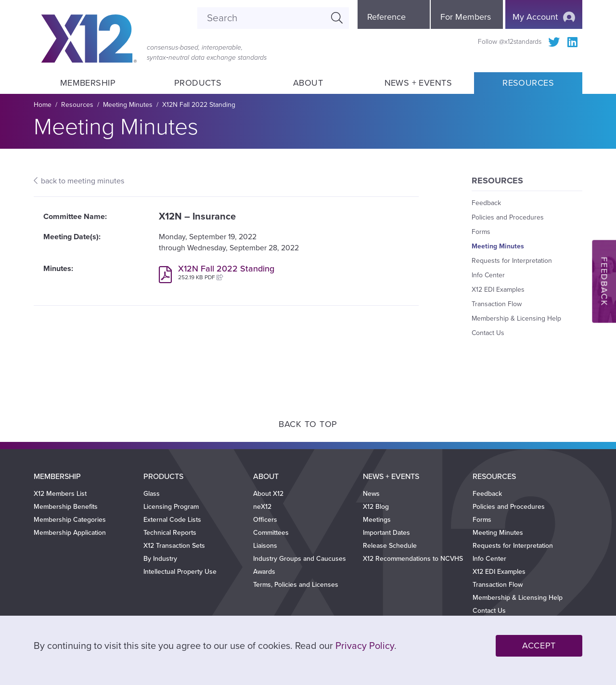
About (308, 83)
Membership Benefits (66, 507)
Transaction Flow (497, 304)
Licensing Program (171, 507)
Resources (528, 83)
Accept (539, 646)
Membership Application (70, 533)
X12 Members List (60, 494)
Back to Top (308, 424)
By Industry (160, 559)
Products (198, 83)
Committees (271, 533)
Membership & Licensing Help (516, 318)
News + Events (418, 83)
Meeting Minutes (128, 105)
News (371, 494)
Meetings (377, 520)
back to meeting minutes (83, 181)
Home (43, 105)
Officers (265, 520)
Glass (152, 494)
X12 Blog (376, 507)
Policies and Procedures (508, 217)
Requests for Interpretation (512, 261)
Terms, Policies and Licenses (296, 585)
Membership (88, 83)
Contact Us (488, 333)
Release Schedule (390, 546)
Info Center (488, 275)
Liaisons (265, 546)
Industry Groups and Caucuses (300, 559)
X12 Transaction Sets (174, 546)
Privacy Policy (365, 646)
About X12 (268, 494)
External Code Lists (172, 520)
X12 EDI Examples (498, 290)
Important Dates (386, 533)
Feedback (486, 203)
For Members (466, 17)
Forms (481, 232)
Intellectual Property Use (180, 572)
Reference (386, 17)
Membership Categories (70, 520)
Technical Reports (170, 533)
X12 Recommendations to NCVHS (413, 559)
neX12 (262, 507)
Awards (264, 572)
